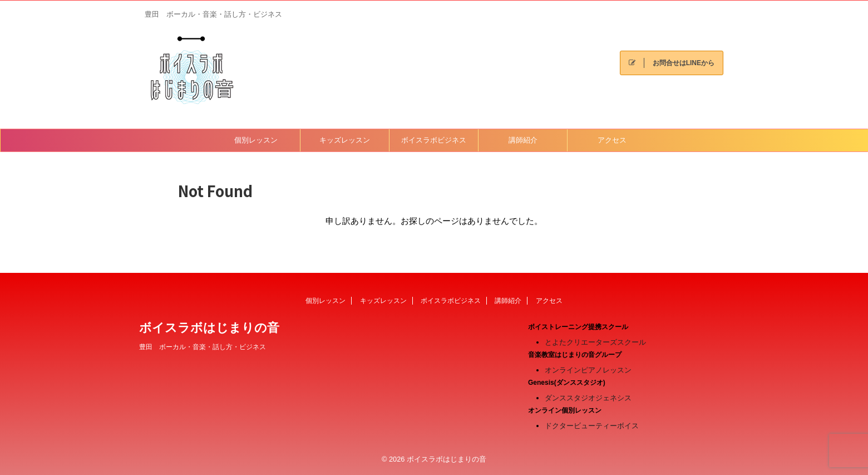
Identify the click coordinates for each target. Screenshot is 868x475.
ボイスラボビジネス (434, 140)
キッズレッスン (345, 140)
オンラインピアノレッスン (588, 370)
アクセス (612, 140)
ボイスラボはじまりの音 (209, 328)
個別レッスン (256, 140)
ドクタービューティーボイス (592, 426)
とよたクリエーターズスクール (595, 342)
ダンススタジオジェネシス (588, 398)
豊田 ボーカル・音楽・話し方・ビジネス (203, 347)
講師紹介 (523, 140)
